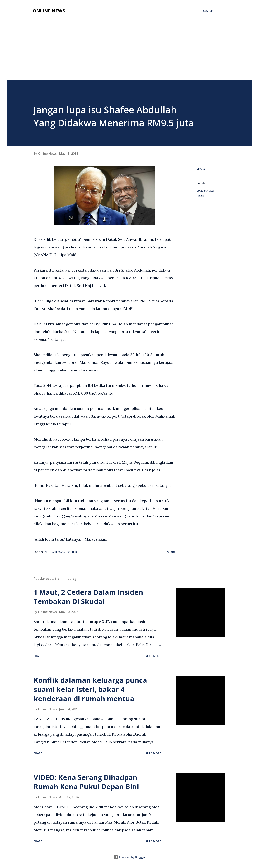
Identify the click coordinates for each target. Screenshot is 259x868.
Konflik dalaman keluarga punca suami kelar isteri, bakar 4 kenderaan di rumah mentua (90, 689)
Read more (153, 656)
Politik (200, 196)
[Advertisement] (129, 51)
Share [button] (201, 169)
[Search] (208, 11)
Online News (49, 11)
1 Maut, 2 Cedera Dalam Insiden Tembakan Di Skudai (88, 597)
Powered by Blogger (129, 857)
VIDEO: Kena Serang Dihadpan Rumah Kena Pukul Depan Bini (86, 782)
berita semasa (205, 191)
